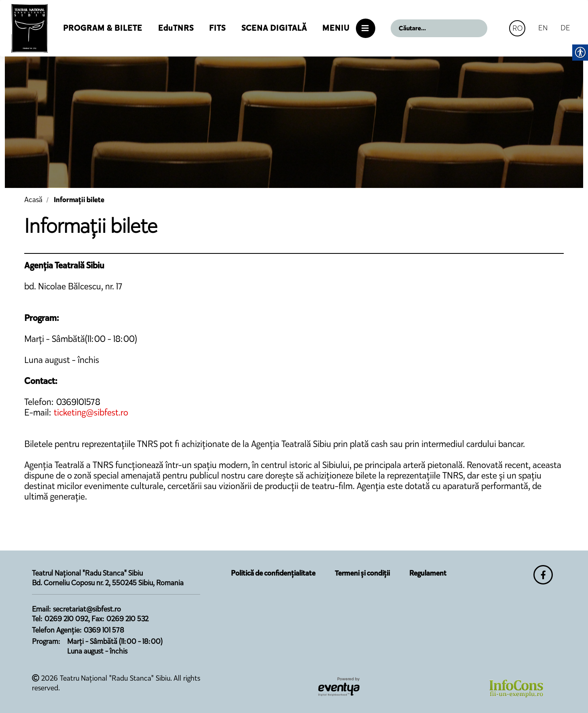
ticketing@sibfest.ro (91, 412)
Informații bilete (79, 200)
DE (565, 28)
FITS (217, 28)
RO (517, 28)
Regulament (428, 573)
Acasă (33, 200)
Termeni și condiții (362, 573)
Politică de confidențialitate (273, 573)
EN (543, 28)
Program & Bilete (103, 28)
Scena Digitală (274, 28)
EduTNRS (176, 28)
